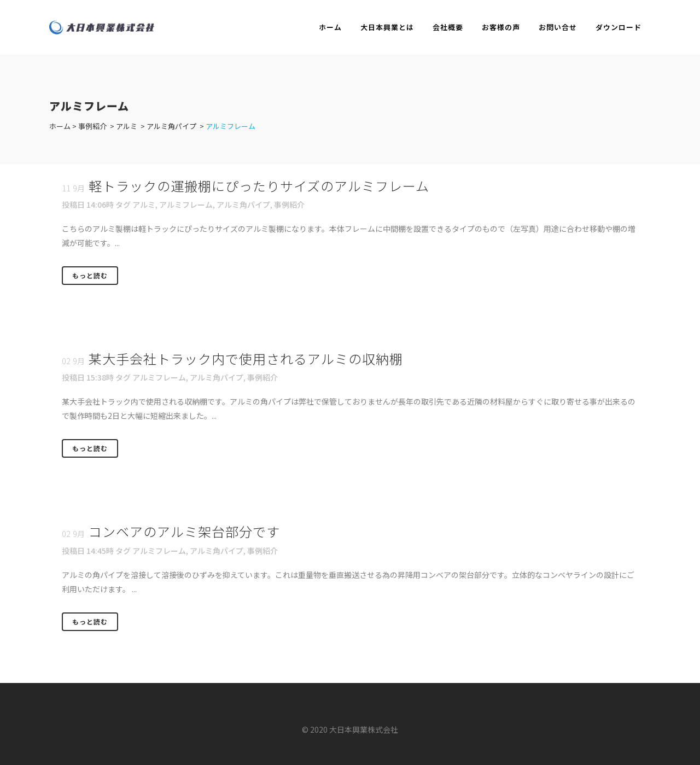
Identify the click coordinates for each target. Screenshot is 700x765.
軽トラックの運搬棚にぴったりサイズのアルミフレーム (259, 186)
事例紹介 (92, 126)
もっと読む (90, 275)
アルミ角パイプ (171, 126)
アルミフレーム (186, 205)
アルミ (127, 126)
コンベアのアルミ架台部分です (184, 531)
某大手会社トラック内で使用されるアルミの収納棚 (246, 358)
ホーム (60, 126)
